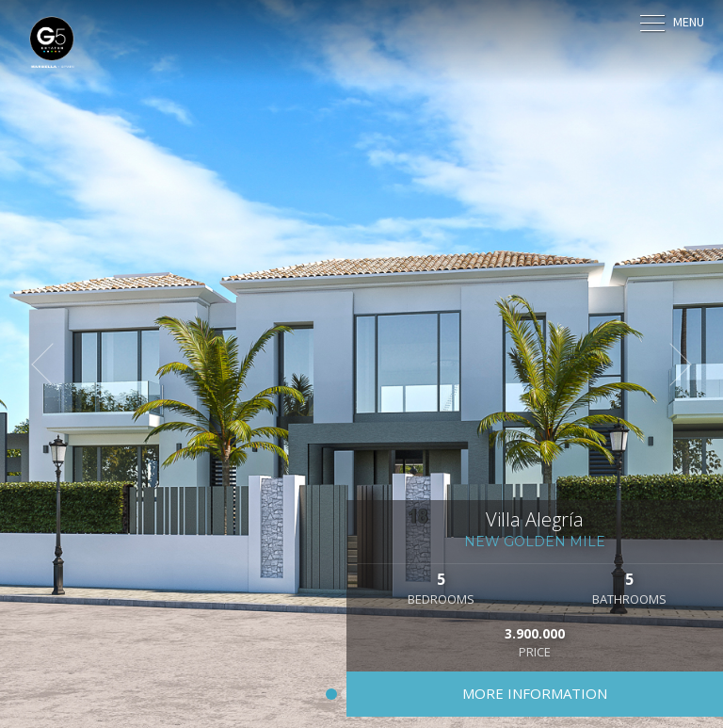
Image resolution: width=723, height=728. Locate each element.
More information (535, 693)
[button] (52, 364)
